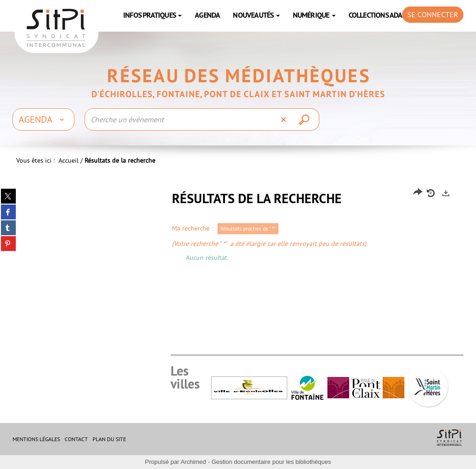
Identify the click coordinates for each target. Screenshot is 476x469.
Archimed (193, 462)
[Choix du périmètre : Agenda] (43, 119)
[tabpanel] (238, 228)
